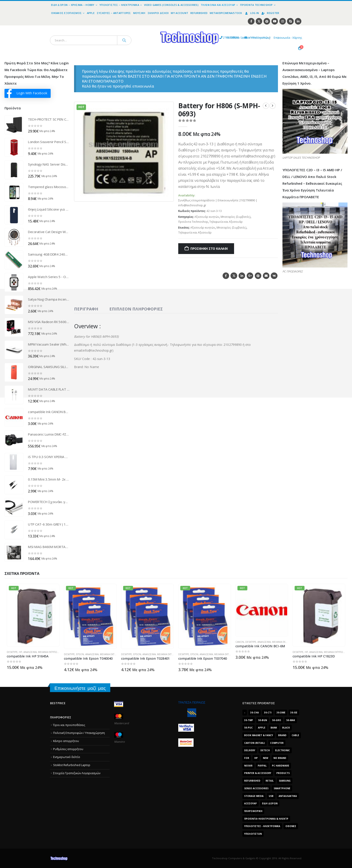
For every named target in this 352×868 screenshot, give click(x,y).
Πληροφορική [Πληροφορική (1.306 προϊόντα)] (253, 811)
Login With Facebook (27, 93)
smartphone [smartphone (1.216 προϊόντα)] (282, 788)
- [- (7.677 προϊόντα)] (245, 713)
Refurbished (199, 13)
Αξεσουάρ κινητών (207, 217)
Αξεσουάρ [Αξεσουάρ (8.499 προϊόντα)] (250, 803)
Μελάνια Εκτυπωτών (50, 652)
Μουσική (139, 13)
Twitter (234, 276)
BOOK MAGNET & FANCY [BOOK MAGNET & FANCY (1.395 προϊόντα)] (259, 735)
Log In (252, 13)
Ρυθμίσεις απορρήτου (68, 749)
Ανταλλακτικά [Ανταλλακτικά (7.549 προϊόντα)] (288, 796)
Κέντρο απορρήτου (66, 741)
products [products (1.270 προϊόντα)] (283, 773)
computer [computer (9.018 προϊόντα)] (277, 743)
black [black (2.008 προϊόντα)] (286, 728)
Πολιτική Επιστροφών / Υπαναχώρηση (79, 733)
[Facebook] (251, 21)
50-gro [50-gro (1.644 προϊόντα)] (277, 720)
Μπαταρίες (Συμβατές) (236, 217)
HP (20, 652)
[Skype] (290, 21)
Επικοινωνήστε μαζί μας (80, 688)
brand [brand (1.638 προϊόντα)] (282, 735)
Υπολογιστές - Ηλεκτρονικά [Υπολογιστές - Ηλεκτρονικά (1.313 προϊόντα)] (262, 826)
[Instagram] (283, 21)
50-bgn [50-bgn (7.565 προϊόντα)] (263, 720)
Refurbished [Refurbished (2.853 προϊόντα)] (252, 781)
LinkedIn (242, 276)
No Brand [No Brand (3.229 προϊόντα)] (280, 758)
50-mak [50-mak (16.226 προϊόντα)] (291, 720)
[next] (273, 106)
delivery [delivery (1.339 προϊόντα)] (250, 750)
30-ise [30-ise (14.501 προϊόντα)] (294, 713)
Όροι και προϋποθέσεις (69, 725)
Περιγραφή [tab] (86, 309)
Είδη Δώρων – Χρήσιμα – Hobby (73, 5)
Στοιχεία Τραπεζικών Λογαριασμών (77, 773)
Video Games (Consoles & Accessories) (171, 5)
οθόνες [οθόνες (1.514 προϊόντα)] (291, 826)
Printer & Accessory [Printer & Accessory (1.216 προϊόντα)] (258, 773)
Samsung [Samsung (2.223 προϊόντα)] (285, 781)
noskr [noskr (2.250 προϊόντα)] (248, 766)
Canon (240, 642)
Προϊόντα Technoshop (256, 5)
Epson (80, 654)
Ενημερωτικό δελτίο (67, 757)
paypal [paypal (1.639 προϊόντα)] (262, 766)
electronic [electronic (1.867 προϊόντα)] (282, 750)
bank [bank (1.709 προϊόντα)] (274, 728)
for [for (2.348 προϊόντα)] (247, 758)
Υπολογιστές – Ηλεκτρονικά (119, 5)
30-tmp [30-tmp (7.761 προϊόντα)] (249, 720)
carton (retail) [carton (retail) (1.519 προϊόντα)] (255, 743)
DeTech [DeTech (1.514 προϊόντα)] (265, 750)
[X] (259, 21)
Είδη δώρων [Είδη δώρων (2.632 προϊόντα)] (270, 803)
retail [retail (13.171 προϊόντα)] (270, 781)
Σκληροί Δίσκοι (158, 13)
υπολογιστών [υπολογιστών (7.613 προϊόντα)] (253, 834)
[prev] (266, 106)
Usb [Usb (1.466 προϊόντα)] (271, 796)
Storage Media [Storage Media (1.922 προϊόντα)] (254, 796)
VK (274, 276)
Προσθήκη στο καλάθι (209, 248)
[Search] (124, 40)
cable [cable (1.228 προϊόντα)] (295, 735)
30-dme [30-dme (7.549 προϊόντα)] (281, 713)
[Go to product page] (14, 125)
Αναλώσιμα (30, 652)
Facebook (226, 276)
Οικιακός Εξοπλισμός (66, 13)
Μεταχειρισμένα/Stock (226, 13)
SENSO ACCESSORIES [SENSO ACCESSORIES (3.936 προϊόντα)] (256, 788)
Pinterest (258, 276)
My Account (179, 13)
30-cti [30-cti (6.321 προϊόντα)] (268, 713)
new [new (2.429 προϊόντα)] (266, 758)
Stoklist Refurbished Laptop (72, 765)
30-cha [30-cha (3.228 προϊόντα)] (255, 713)
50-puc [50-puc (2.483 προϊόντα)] (248, 728)
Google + (250, 276)
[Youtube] (275, 21)
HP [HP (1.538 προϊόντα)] (256, 758)
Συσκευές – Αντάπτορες (114, 13)
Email (266, 276)
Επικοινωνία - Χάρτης (288, 38)
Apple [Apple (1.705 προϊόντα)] (262, 728)
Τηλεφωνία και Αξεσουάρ (218, 5)
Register (270, 13)
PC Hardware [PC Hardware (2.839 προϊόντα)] (281, 766)
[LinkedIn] (298, 21)
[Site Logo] (148, 28)
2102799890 (192, 38)
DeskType (12, 652)
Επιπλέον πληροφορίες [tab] (136, 309)
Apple (91, 13)
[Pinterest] (267, 21)
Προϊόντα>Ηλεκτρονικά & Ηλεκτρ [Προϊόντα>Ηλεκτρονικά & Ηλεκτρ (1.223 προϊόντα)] (266, 819)
